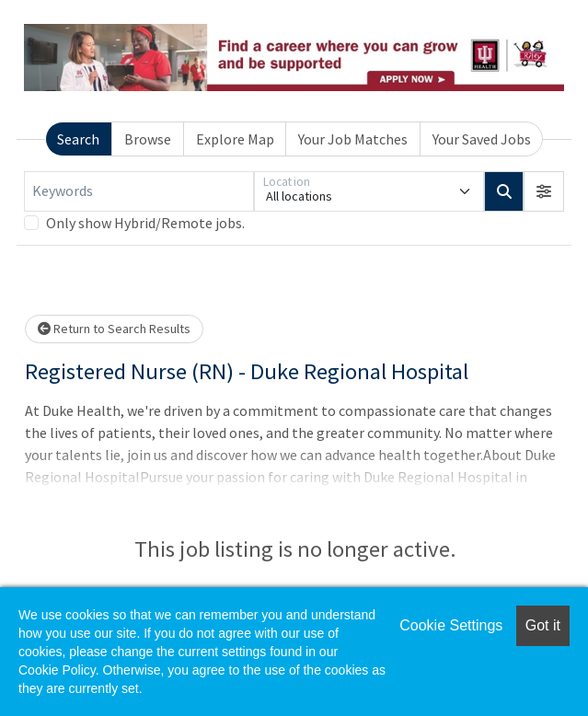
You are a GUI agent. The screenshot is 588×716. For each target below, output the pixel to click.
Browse (148, 139)
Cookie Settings (451, 625)
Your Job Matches (353, 139)
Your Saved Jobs (482, 139)
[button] (544, 191)
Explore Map (235, 139)
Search (78, 139)
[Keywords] (139, 191)
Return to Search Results (114, 329)
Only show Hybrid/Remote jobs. (145, 223)
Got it (543, 625)
